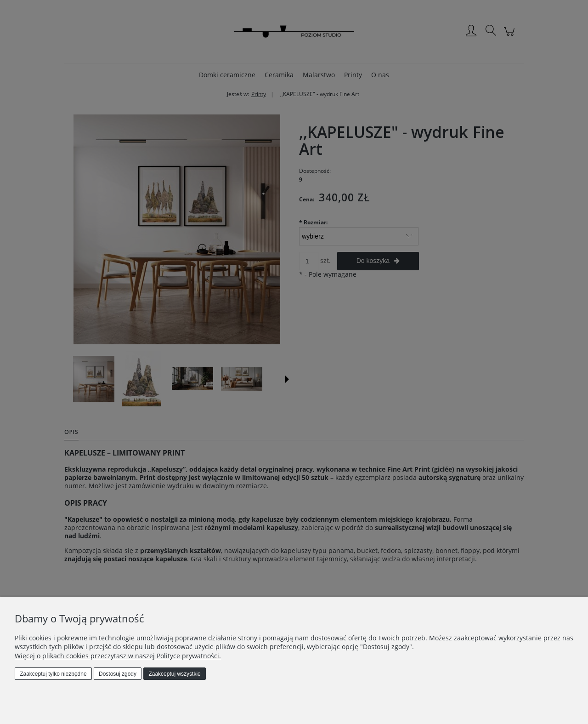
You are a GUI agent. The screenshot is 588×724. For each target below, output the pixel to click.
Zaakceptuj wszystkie (174, 674)
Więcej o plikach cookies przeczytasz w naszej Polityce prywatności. (118, 656)
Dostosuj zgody (118, 674)
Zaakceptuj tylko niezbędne (53, 674)
